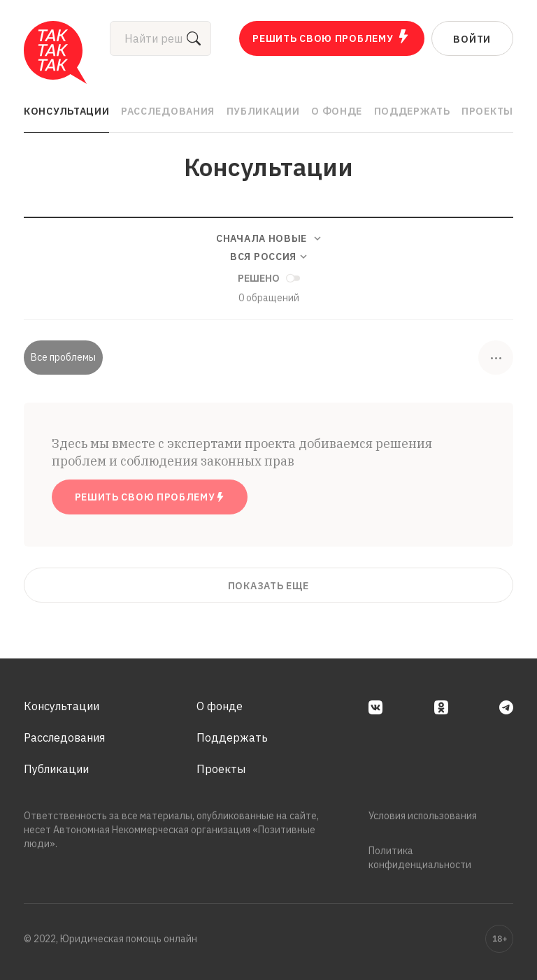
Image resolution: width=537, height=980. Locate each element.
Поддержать (412, 111)
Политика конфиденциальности (420, 858)
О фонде (337, 111)
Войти (472, 39)
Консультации (66, 111)
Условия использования (423, 816)
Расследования (168, 111)
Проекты (487, 111)
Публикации (263, 111)
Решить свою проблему (331, 37)
